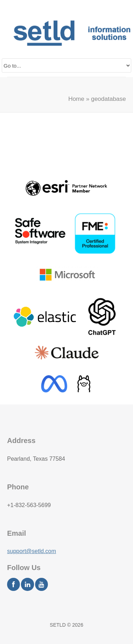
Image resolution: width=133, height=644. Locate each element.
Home (76, 99)
